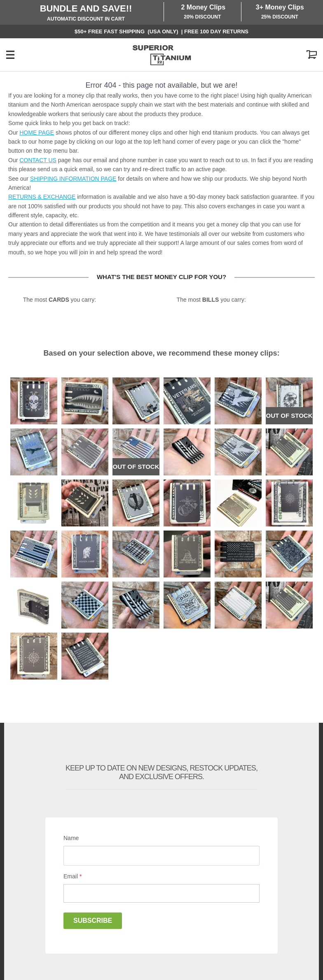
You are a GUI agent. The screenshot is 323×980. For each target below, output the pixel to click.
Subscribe (93, 921)
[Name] (161, 856)
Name (71, 838)
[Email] (161, 893)
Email (73, 876)
